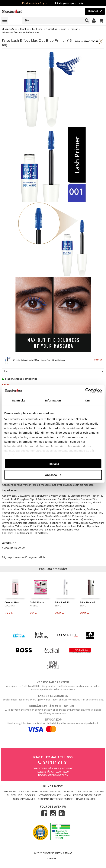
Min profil (11, 792)
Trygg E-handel (86, 799)
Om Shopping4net (24, 799)
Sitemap (67, 854)
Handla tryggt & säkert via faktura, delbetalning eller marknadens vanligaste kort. (53, 725)
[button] (101, 21)
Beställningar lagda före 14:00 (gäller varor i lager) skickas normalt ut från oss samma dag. (53, 698)
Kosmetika (51, 29)
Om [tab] (87, 400)
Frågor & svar (29, 792)
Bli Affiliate (14, 796)
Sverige (53, 859)
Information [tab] (53, 400)
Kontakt (69, 792)
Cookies (30, 796)
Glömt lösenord (51, 792)
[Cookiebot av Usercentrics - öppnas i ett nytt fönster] (85, 391)
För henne (37, 29)
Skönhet (24, 29)
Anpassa (53, 475)
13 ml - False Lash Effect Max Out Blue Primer (53, 360)
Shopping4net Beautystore (55, 799)
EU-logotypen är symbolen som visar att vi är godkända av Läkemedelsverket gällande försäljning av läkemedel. (53, 710)
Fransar (74, 29)
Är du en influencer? (91, 792)
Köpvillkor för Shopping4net (83, 796)
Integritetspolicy (50, 796)
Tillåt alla (53, 464)
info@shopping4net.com (53, 775)
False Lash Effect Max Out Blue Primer (21, 33)
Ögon (63, 29)
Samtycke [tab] (19, 400)
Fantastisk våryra (35, 3)
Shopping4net (9, 29)
